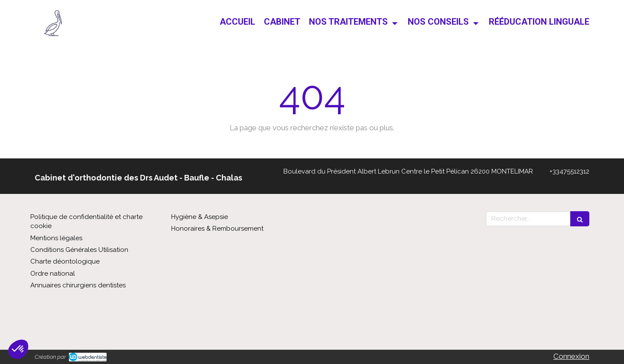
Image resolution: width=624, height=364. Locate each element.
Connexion (571, 356)
